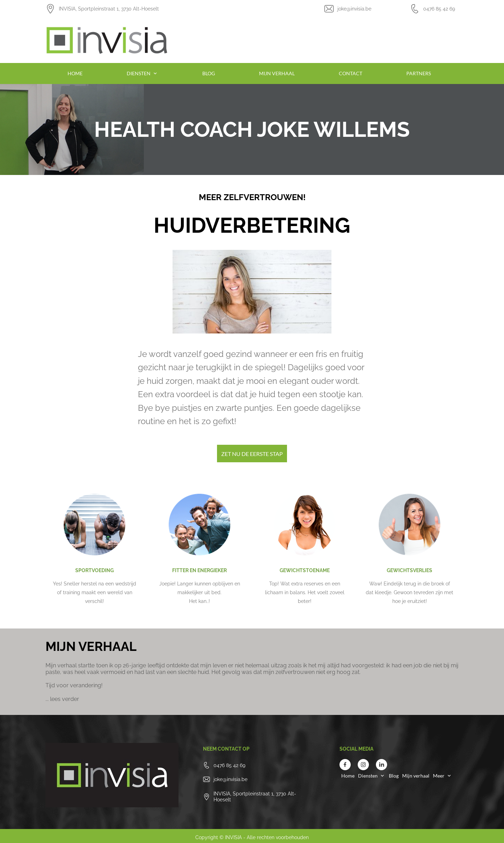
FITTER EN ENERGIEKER (199, 570)
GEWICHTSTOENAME (305, 570)
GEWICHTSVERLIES (409, 570)
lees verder (65, 699)
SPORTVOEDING (94, 570)
